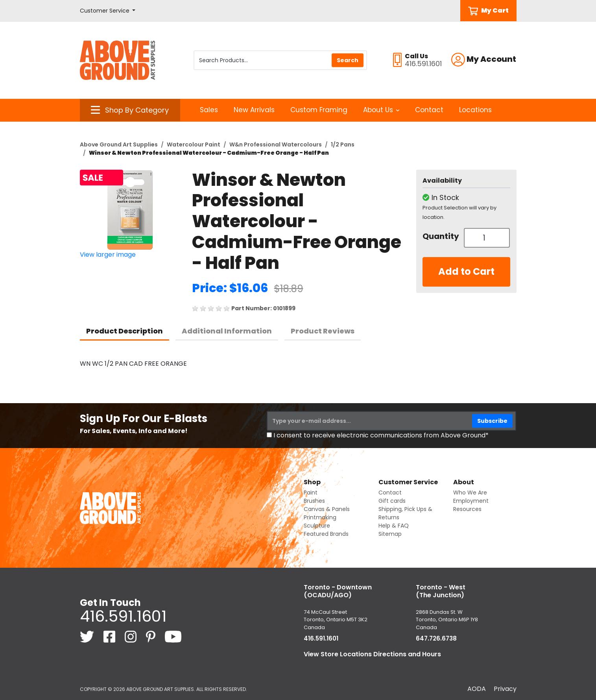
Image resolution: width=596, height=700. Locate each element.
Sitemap (390, 534)
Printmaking (320, 517)
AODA (477, 689)
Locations (475, 110)
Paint (311, 493)
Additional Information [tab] (227, 331)
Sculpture (317, 526)
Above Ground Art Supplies (119, 144)
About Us (381, 110)
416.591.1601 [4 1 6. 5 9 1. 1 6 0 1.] (123, 616)
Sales (209, 110)
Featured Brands (326, 534)
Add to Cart (466, 271)
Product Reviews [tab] (323, 331)
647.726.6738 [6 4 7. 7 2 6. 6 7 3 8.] (436, 638)
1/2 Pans (343, 144)
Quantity (440, 236)
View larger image (108, 255)
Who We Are (470, 493)
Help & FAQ (394, 526)
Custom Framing (319, 110)
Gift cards (392, 501)
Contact (429, 110)
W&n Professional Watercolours (276, 144)
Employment (471, 501)
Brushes (314, 501)
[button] (108, 11)
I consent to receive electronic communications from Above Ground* (381, 435)
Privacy (505, 689)
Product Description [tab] (125, 331)
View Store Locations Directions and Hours (372, 654)
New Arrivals (254, 110)
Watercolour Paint (194, 144)
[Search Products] (280, 60)
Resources (467, 509)
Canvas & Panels (327, 509)
